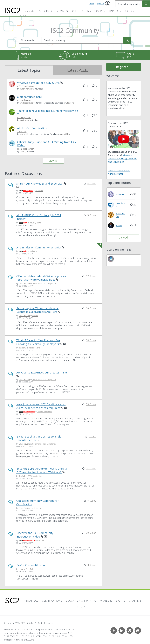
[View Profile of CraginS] (22, 508)
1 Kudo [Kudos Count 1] (92, 436)
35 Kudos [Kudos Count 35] (91, 404)
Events (121, 601)
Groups (98, 11)
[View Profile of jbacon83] (23, 348)
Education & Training (81, 601)
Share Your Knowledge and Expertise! (40, 184)
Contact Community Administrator (119, 172)
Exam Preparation (26, 149)
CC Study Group (25, 100)
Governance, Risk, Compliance (44, 284)
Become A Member (45, 412)
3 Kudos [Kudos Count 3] (92, 565)
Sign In (100, 4)
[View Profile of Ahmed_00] (120, 215)
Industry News (24, 118)
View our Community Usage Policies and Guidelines (122, 159)
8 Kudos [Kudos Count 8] (92, 501)
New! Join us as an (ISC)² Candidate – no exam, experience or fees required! (41, 406)
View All (53, 161)
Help (92, 4)
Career (128, 11)
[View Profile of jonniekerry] (24, 120)
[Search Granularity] (30, 40)
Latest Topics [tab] (29, 70)
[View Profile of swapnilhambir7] (26, 89)
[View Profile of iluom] (21, 569)
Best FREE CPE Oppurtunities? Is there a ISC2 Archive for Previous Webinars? (42, 470)
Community (28, 11)
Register (122, 67)
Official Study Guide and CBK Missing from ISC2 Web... (47, 144)
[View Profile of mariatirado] (28, 191)
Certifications (52, 601)
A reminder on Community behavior (39, 248)
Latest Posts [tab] (78, 70)
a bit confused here (29, 97)
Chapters (113, 11)
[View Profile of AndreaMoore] (29, 412)
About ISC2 (31, 601)
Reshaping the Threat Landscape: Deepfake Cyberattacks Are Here (37, 310)
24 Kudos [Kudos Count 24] (91, 469)
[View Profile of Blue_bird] (70, 103)
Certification (81, 11)
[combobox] (86, 40)
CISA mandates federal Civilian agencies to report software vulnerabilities (43, 278)
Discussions (44, 11)
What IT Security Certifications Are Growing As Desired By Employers (38, 342)
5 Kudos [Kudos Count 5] (92, 184)
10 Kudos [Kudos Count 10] (91, 308)
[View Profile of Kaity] (25, 223)
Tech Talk (22, 132)
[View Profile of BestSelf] (22, 476)
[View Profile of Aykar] (119, 225)
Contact (83, 607)
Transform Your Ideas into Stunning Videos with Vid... (48, 113)
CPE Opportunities (35, 476)
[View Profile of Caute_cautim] (24, 284)
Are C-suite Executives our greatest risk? (42, 373)
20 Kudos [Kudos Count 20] (91, 533)
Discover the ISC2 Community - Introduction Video (36, 535)
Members (62, 11)
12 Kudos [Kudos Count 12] (91, 276)
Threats (35, 316)
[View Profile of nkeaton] (121, 194)
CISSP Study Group (26, 86)
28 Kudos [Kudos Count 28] (91, 340)
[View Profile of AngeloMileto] (25, 134)
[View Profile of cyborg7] (23, 152)
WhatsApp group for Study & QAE (38, 83)
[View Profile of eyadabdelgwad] (26, 103)
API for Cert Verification (32, 128)
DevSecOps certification (31, 565)
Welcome (39, 191)
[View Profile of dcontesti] (121, 205)
